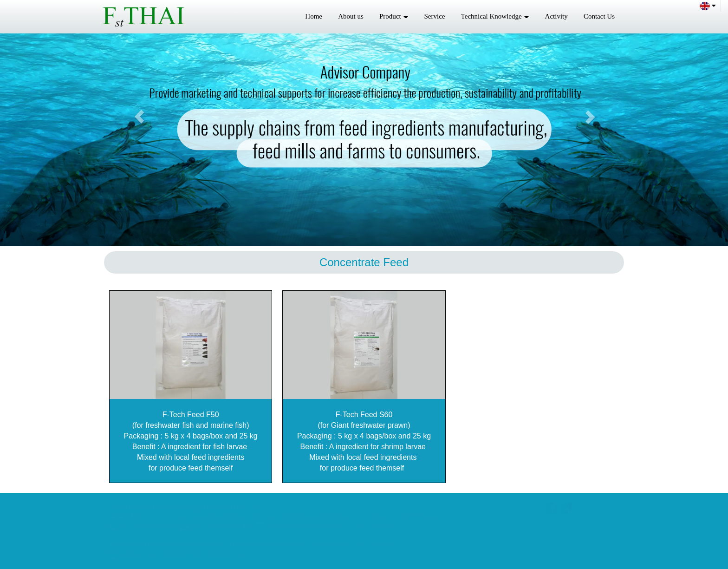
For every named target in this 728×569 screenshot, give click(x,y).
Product (394, 16)
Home (314, 16)
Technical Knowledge (495, 16)
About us (351, 16)
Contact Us (599, 16)
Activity (556, 16)
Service (435, 16)
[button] (139, 117)
